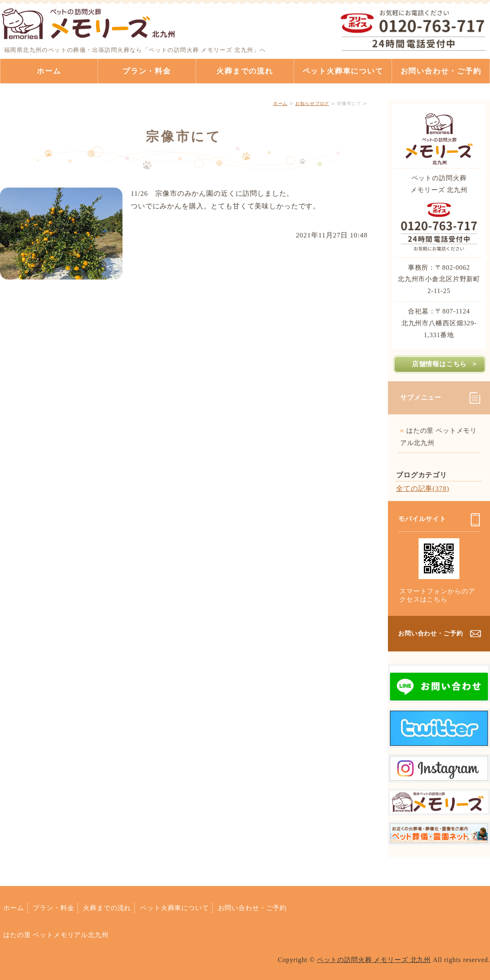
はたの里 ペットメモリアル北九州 (439, 437)
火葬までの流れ (245, 71)
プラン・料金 (147, 71)
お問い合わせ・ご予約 (441, 71)
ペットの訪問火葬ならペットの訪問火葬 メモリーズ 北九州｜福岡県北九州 (89, 22)
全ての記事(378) (423, 489)
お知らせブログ (312, 103)
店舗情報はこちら (439, 364)
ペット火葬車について (343, 71)
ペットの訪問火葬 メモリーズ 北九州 (374, 960)
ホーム (49, 71)
